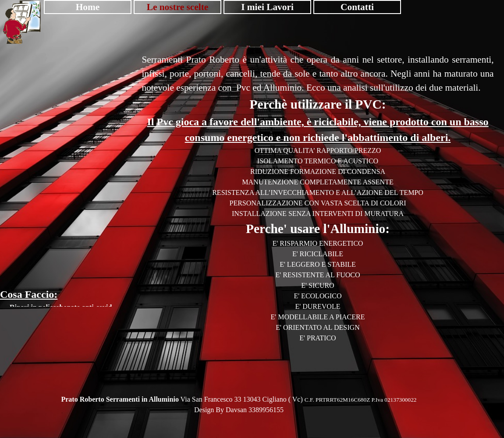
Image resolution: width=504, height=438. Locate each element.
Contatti (357, 7)
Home (88, 7)
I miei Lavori (267, 7)
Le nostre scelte (178, 7)
